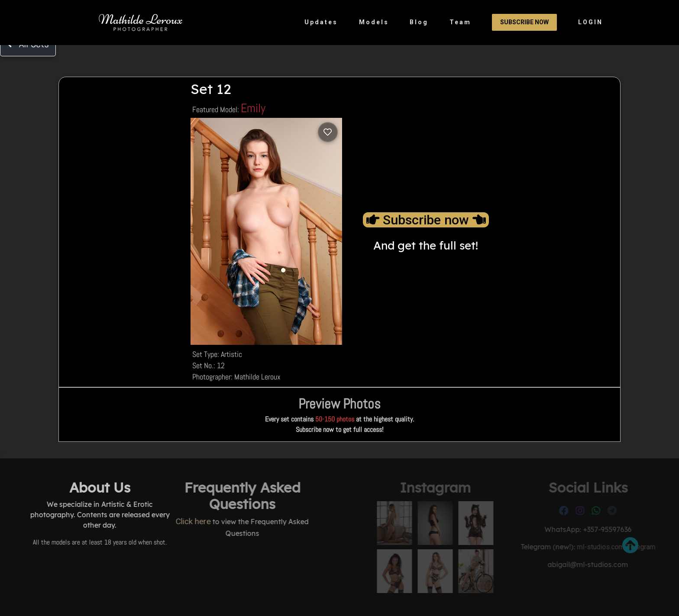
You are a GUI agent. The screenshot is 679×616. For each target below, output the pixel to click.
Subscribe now (426, 220)
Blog (419, 22)
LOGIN (590, 22)
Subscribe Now (524, 22)
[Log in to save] (328, 132)
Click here (155, 521)
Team (460, 22)
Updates (321, 22)
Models (374, 22)
